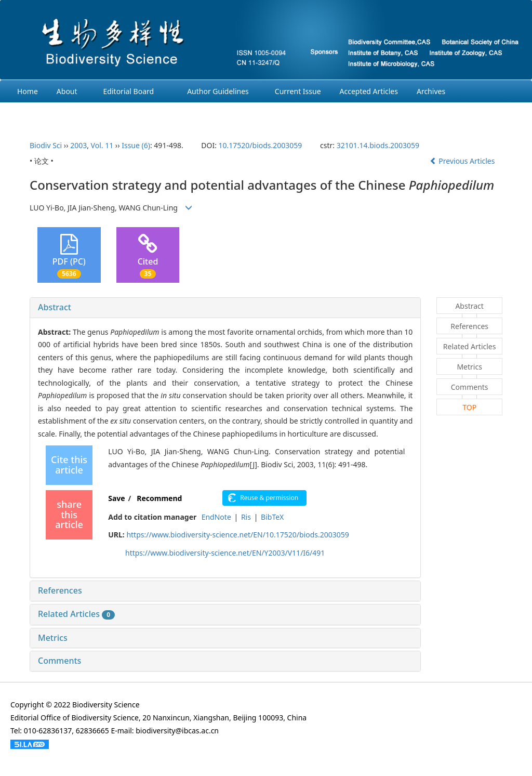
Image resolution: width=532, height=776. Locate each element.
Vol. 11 (102, 145)
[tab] (225, 308)
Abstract (55, 307)
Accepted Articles (369, 91)
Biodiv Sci (46, 145)
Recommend (159, 498)
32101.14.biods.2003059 (378, 145)
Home (28, 91)
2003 (78, 145)
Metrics (53, 638)
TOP (469, 407)
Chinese (144, 114)
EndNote (216, 517)
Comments (59, 661)
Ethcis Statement (46, 114)
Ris (246, 517)
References (60, 590)
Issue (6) (136, 145)
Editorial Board (129, 91)
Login (103, 114)
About (67, 91)
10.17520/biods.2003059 (261, 145)
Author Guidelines (218, 91)
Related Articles (76, 614)
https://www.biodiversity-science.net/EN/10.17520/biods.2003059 (237, 535)
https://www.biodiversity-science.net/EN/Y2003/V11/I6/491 (225, 553)
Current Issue (298, 91)
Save (116, 498)
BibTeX (272, 517)
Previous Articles (463, 161)
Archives (431, 91)
